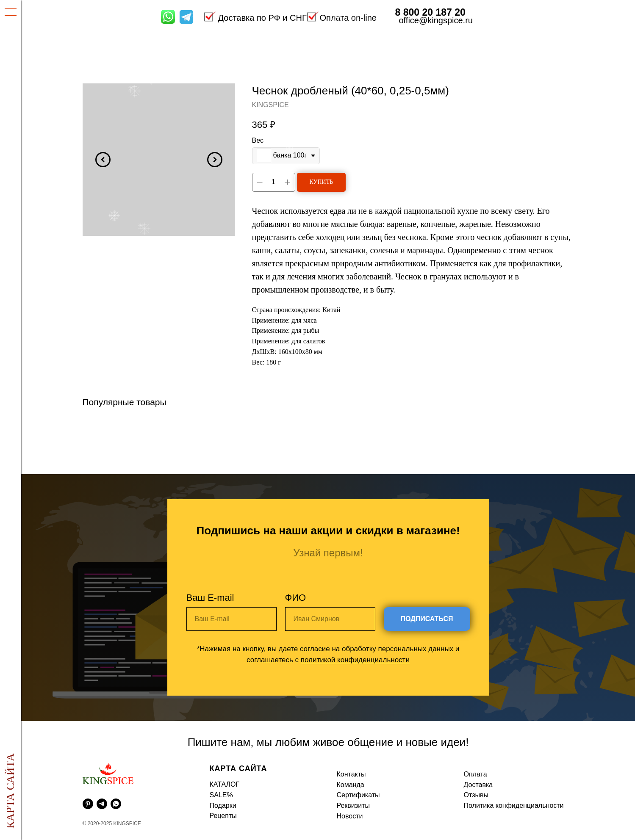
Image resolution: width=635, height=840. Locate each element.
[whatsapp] (116, 804)
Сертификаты (358, 795)
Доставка (478, 785)
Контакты (351, 774)
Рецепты (223, 816)
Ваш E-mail (210, 598)
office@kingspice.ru (436, 20)
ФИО (296, 598)
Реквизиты (353, 805)
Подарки (223, 805)
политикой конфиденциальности (355, 660)
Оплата (476, 774)
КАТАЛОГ (225, 784)
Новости (350, 816)
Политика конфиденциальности (514, 805)
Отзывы (476, 795)
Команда (351, 785)
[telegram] (102, 804)
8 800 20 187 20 (430, 12)
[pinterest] (88, 804)
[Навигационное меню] (11, 13)
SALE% (221, 795)
